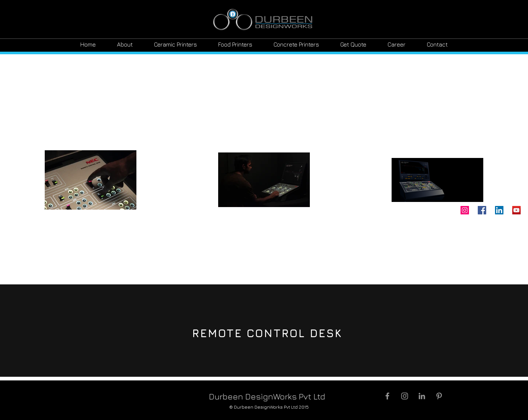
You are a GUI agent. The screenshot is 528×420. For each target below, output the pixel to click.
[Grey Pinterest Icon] (439, 396)
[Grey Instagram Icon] (405, 396)
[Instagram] (465, 210)
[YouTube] (516, 210)
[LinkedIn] (499, 210)
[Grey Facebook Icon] (387, 396)
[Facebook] (482, 210)
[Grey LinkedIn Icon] (422, 396)
